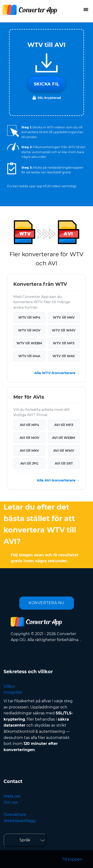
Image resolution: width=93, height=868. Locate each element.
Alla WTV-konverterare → (57, 373)
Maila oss (12, 796)
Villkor (9, 686)
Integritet (13, 692)
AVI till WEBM (64, 438)
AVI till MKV (29, 451)
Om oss (11, 802)
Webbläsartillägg (20, 821)
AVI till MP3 (64, 425)
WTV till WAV (64, 356)
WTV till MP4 (29, 317)
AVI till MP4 (29, 425)
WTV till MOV (29, 330)
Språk (25, 840)
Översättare (15, 815)
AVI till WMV (64, 451)
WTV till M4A (29, 356)
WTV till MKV (64, 317)
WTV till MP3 (64, 343)
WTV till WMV (64, 330)
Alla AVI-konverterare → (58, 480)
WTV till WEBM (29, 343)
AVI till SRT (64, 463)
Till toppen (72, 859)
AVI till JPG (29, 463)
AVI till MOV (29, 438)
